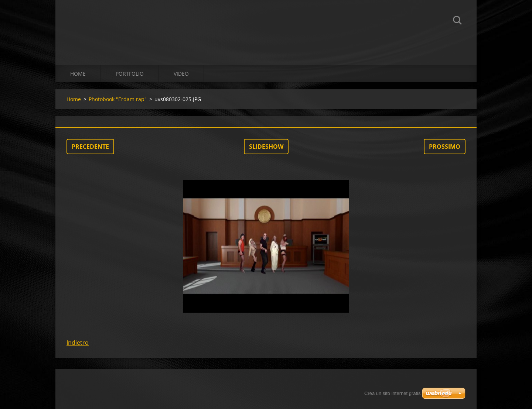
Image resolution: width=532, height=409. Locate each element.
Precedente (90, 147)
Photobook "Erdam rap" (118, 99)
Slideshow (266, 147)
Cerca (457, 21)
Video (181, 74)
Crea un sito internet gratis (392, 393)
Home (78, 74)
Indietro (78, 343)
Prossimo (445, 147)
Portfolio (130, 74)
